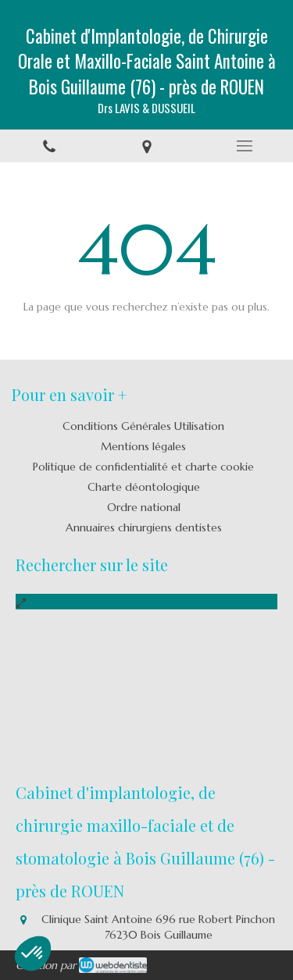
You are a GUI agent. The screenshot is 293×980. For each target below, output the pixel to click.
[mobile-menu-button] (244, 146)
